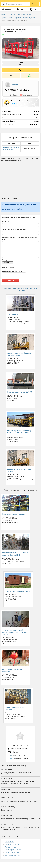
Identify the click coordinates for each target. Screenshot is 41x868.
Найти (34, 4)
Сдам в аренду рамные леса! (14, 513)
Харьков (4, 18)
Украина (12, 15)
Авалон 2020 (17, 84)
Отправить (10, 280)
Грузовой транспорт (12, 846)
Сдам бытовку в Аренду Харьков (18, 591)
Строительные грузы (13, 852)
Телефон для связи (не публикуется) (15, 228)
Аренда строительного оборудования (22, 18)
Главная (4, 15)
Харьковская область (25, 15)
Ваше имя (6, 221)
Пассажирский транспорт (14, 849)
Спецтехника (10, 841)
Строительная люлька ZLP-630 (20, 391)
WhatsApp (27, 90)
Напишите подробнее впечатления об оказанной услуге (20, 237)
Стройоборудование (12, 843)
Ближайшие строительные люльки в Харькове (20, 289)
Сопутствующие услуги (13, 854)
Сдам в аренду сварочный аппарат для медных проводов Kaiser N (14, 632)
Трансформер (13, 314)
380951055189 (13, 89)
